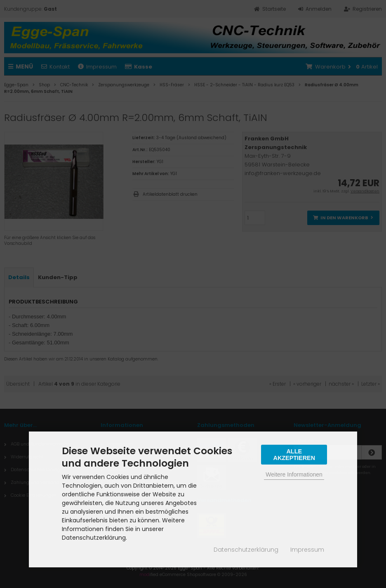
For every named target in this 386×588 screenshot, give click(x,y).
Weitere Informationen (294, 474)
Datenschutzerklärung (246, 550)
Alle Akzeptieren (294, 455)
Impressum (307, 550)
